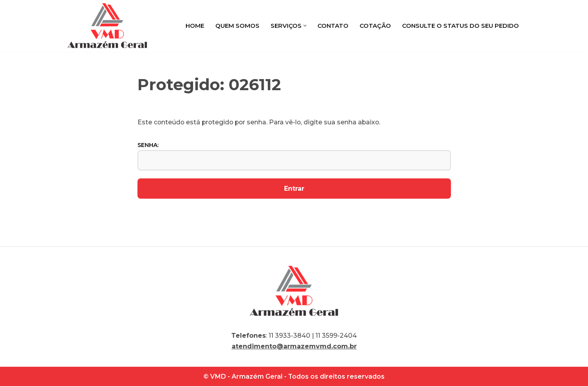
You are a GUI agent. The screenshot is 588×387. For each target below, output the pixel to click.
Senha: (294, 156)
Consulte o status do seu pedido (460, 26)
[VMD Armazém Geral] (107, 26)
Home (195, 26)
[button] (305, 26)
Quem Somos (237, 26)
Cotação (375, 26)
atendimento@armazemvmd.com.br (294, 347)
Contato (333, 26)
